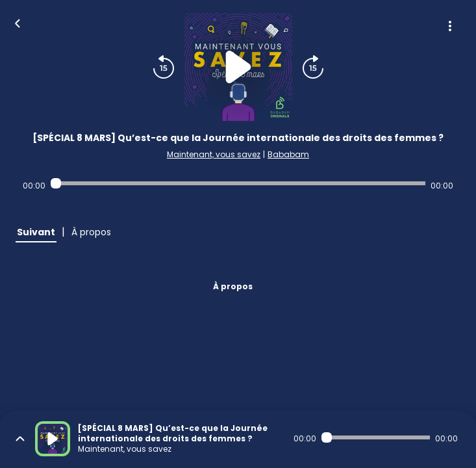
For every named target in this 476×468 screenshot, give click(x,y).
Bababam (288, 154)
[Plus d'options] (450, 26)
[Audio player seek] (238, 183)
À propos (233, 286)
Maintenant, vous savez (214, 154)
